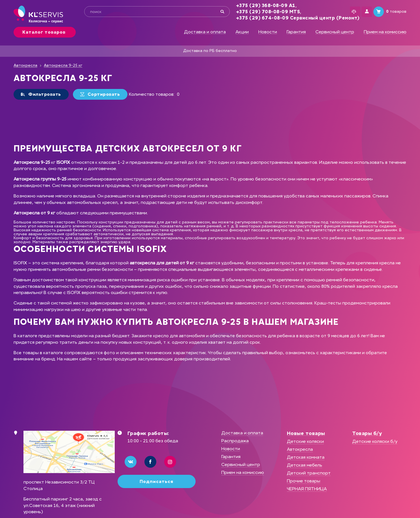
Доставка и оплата (205, 32)
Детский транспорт (309, 473)
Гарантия (296, 32)
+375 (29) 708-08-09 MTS (259, 12)
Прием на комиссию (385, 32)
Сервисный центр (335, 32)
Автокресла (25, 66)
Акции (242, 32)
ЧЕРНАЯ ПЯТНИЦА (307, 489)
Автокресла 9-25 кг (63, 66)
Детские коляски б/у (375, 441)
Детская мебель (305, 465)
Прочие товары (304, 481)
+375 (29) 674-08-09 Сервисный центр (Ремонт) (289, 18)
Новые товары (306, 433)
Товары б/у (367, 433)
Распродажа (235, 441)
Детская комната (306, 457)
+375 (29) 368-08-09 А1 (257, 6)
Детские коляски (305, 441)
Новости (268, 32)
